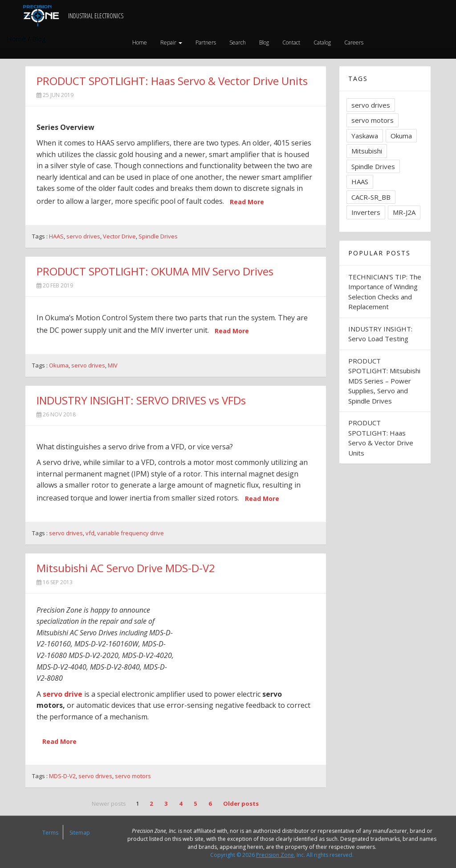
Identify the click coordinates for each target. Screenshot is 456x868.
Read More (247, 202)
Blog (264, 42)
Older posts (241, 803)
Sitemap (80, 833)
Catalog (322, 42)
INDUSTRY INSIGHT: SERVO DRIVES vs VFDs (141, 400)
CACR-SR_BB (371, 197)
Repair (171, 42)
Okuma (59, 365)
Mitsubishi (367, 151)
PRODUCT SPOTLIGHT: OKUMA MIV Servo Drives (155, 271)
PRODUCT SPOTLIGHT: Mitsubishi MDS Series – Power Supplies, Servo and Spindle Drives (384, 381)
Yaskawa (365, 136)
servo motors (133, 776)
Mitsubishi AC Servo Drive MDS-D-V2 (126, 568)
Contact (291, 42)
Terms (50, 833)
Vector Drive (119, 236)
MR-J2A (404, 212)
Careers (354, 42)
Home (140, 42)
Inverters (366, 212)
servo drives (83, 236)
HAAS (56, 236)
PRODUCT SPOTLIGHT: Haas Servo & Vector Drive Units (172, 81)
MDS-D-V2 (62, 776)
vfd (90, 533)
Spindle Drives (158, 236)
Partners (206, 42)
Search (238, 42)
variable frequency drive (130, 533)
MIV (113, 365)
